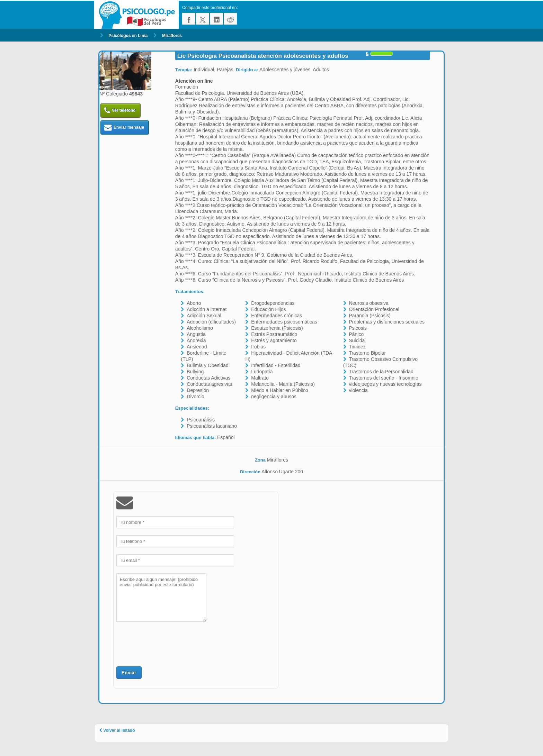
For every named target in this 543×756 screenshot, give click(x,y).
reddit (230, 19)
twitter (203, 19)
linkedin (216, 19)
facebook (189, 19)
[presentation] (169, 643)
